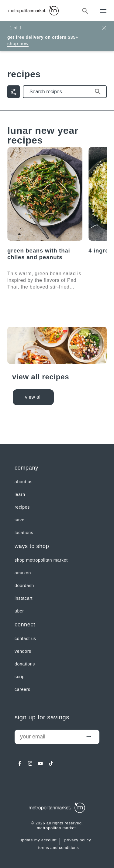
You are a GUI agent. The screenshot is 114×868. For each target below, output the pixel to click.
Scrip (20, 677)
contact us (25, 639)
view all (33, 397)
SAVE (19, 520)
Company (26, 468)
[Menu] (103, 11)
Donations (25, 664)
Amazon (23, 573)
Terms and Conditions (59, 848)
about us (24, 482)
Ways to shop (32, 546)
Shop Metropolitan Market (41, 560)
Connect (25, 625)
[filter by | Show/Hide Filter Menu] (14, 92)
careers (22, 689)
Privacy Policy (78, 840)
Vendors (23, 651)
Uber (19, 611)
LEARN (20, 494)
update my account (38, 840)
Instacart (24, 598)
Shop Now (18, 43)
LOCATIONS (24, 533)
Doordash (24, 586)
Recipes (22, 507)
